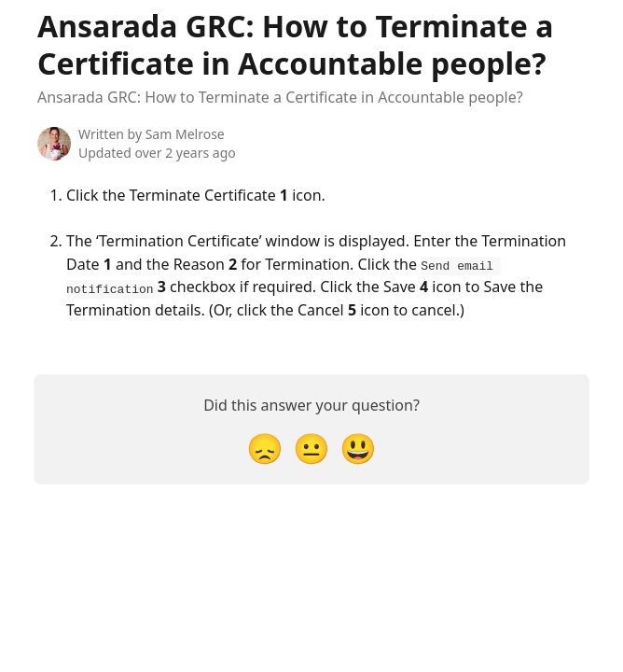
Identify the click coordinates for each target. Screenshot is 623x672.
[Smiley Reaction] (358, 447)
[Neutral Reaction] (311, 447)
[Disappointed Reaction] (265, 447)
